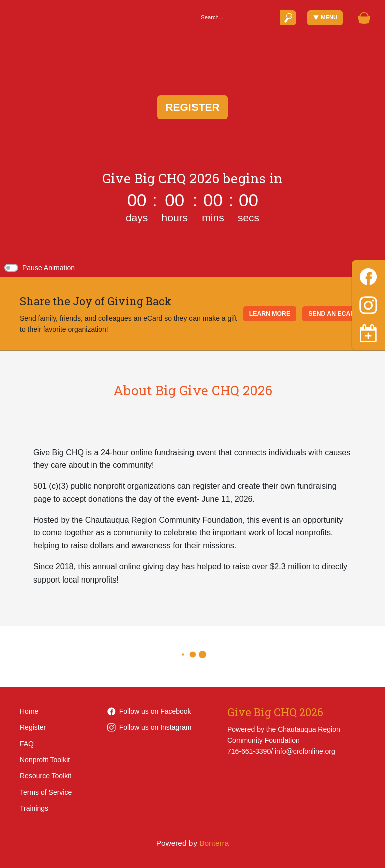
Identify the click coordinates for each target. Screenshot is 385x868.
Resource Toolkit (45, 776)
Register (192, 107)
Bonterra (214, 843)
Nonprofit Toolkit (45, 760)
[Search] (237, 17)
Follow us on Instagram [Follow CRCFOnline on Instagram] (150, 727)
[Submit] (288, 17)
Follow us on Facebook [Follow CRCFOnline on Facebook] (149, 711)
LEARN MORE (270, 314)
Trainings (34, 808)
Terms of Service (46, 792)
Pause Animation (48, 268)
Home (29, 711)
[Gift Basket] (364, 18)
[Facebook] (368, 275)
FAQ (27, 744)
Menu (326, 17)
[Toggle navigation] (368, 333)
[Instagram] (368, 303)
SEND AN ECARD (334, 314)
